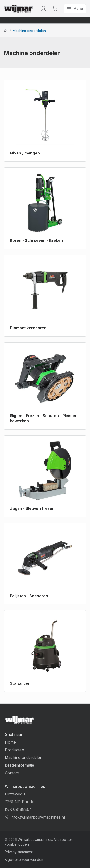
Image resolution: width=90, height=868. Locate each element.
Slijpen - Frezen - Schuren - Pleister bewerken (43, 418)
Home (10, 742)
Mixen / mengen (25, 153)
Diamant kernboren (28, 328)
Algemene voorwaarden (24, 859)
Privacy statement (19, 852)
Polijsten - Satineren (29, 596)
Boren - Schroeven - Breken (36, 240)
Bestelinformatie (19, 765)
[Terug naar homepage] (18, 9)
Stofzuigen (20, 683)
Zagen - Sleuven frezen (32, 508)
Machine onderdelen (29, 31)
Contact (12, 773)
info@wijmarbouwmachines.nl (38, 817)
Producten (14, 750)
